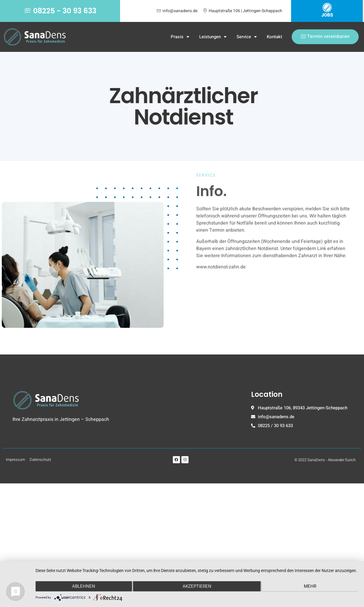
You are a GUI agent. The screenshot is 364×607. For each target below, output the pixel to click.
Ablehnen (84, 586)
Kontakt (274, 37)
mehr (310, 586)
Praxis (180, 37)
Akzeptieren (197, 586)
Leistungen (213, 37)
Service (247, 37)
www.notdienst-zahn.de (221, 199)
